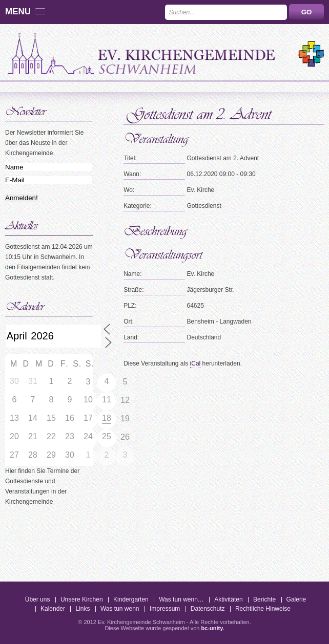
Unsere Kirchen (82, 599)
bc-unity (212, 628)
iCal (196, 363)
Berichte (264, 599)
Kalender (53, 609)
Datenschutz (208, 609)
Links (83, 609)
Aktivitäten (228, 599)
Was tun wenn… (181, 599)
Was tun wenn (120, 609)
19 (125, 418)
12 (125, 400)
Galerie (296, 599)
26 (125, 437)
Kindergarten (131, 599)
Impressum (165, 609)
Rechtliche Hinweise (263, 609)
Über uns (38, 599)
